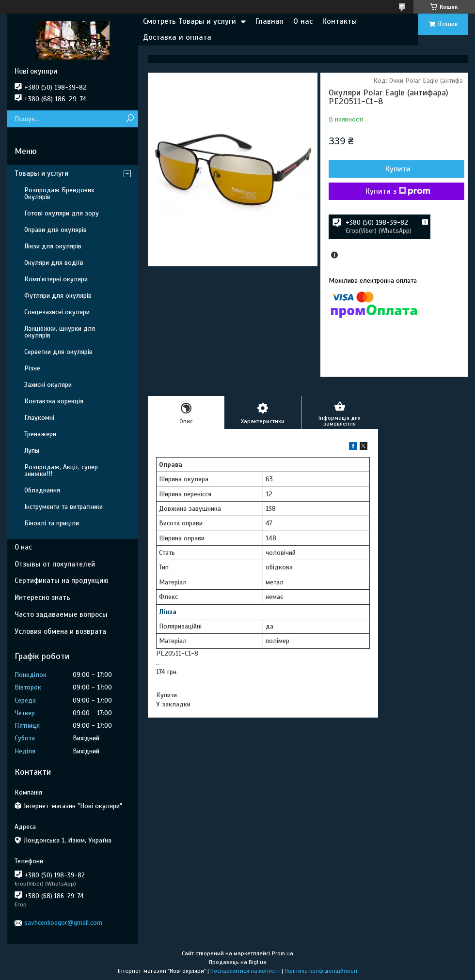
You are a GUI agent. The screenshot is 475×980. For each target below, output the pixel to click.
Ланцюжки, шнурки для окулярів (60, 332)
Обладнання (42, 490)
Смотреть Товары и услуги (190, 21)
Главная (269, 21)
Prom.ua (283, 953)
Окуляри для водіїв (54, 263)
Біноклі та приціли (52, 523)
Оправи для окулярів (55, 230)
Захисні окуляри (48, 385)
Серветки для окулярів (58, 352)
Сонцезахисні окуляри (57, 312)
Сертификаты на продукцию (62, 581)
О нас (303, 21)
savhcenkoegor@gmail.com (63, 923)
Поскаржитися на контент (245, 971)
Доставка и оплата (177, 37)
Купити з (398, 191)
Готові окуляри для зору (62, 213)
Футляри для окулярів (58, 296)
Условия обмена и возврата (60, 631)
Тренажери (40, 434)
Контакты (340, 21)
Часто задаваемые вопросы (61, 614)
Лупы (32, 451)
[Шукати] (130, 119)
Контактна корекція (54, 401)
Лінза (168, 612)
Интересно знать (42, 597)
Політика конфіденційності (321, 971)
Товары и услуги (41, 173)
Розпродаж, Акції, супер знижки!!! (61, 470)
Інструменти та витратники (63, 507)
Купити (398, 169)
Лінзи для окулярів (53, 246)
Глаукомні (39, 418)
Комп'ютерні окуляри (56, 279)
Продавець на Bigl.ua (238, 962)
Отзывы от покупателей (55, 564)
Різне (32, 368)
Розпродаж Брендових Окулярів (59, 193)
